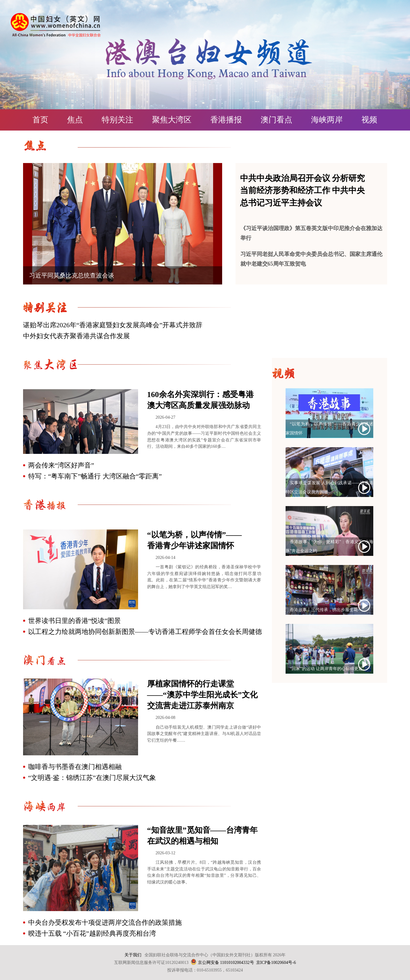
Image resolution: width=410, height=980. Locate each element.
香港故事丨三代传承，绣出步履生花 (324, 610)
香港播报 (226, 120)
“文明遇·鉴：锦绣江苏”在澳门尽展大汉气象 (92, 778)
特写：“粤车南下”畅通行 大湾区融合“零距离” (95, 476)
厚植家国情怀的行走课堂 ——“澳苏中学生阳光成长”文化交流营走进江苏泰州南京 (202, 695)
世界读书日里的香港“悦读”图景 (75, 621)
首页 (40, 120)
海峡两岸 (327, 120)
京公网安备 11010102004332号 (226, 963)
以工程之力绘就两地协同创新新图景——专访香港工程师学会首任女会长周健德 (145, 632)
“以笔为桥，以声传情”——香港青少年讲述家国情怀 (329, 429)
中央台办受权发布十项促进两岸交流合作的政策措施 (105, 922)
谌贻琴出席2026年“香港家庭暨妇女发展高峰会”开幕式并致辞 (113, 325)
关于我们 (133, 955)
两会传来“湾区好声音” (61, 465)
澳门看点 (276, 120)
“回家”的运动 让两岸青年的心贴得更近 (326, 669)
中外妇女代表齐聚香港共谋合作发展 (76, 336)
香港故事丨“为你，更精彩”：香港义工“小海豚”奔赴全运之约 (329, 546)
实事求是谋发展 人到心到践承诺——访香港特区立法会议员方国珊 (329, 487)
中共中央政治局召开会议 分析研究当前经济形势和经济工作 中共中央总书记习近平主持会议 (303, 191)
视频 (369, 120)
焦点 (75, 120)
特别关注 (117, 120)
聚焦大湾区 (172, 120)
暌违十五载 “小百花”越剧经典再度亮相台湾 (92, 933)
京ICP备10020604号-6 (276, 963)
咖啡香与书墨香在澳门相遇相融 (75, 767)
